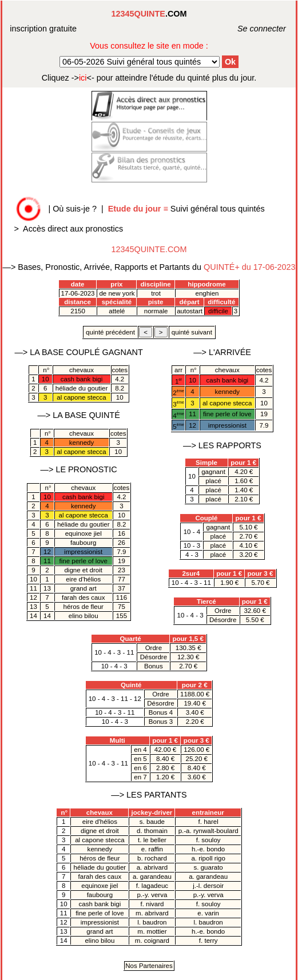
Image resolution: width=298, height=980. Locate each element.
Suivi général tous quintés (188, 209)
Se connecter (249, 29)
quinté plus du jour (149, 78)
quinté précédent (110, 332)
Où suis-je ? (75, 209)
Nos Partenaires (149, 966)
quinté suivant (192, 332)
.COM (149, 14)
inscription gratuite (43, 29)
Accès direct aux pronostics (73, 229)
